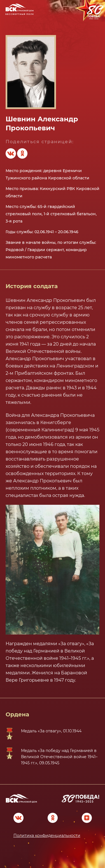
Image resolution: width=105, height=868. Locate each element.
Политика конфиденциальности (47, 835)
